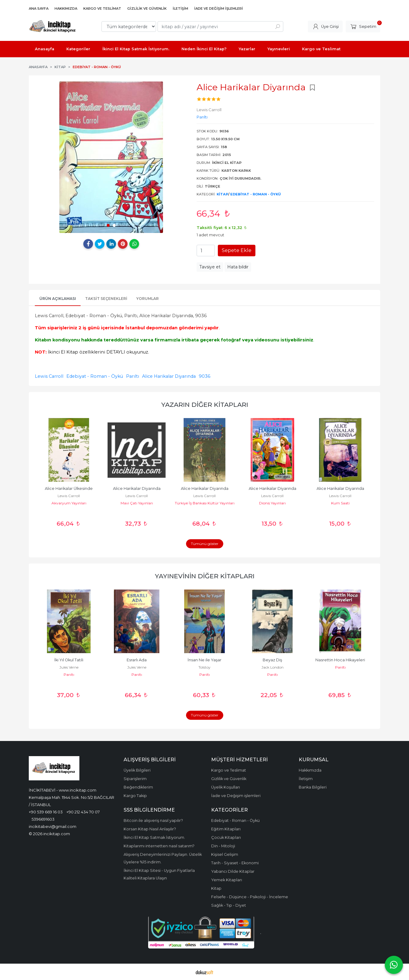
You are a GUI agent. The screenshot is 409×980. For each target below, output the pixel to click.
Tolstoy (205, 667)
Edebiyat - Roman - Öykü (256, 194)
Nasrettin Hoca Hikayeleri (340, 660)
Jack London (273, 667)
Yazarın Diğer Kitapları (205, 405)
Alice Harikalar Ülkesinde (69, 488)
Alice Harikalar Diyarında (169, 376)
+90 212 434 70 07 (83, 812)
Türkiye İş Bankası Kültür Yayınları (205, 503)
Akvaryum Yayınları (69, 503)
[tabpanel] (111, 157)
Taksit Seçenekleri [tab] (106, 299)
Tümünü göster (205, 544)
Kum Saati (340, 503)
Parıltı (133, 376)
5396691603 (43, 819)
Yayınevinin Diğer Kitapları (205, 576)
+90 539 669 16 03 (46, 812)
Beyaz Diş (272, 660)
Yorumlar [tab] (148, 299)
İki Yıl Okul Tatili (69, 660)
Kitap (222, 194)
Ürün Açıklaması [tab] (58, 299)
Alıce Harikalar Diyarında (273, 488)
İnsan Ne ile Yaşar (205, 660)
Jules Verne (69, 667)
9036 (205, 376)
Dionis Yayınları (272, 503)
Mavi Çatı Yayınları (137, 503)
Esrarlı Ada (137, 660)
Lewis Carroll (49, 376)
